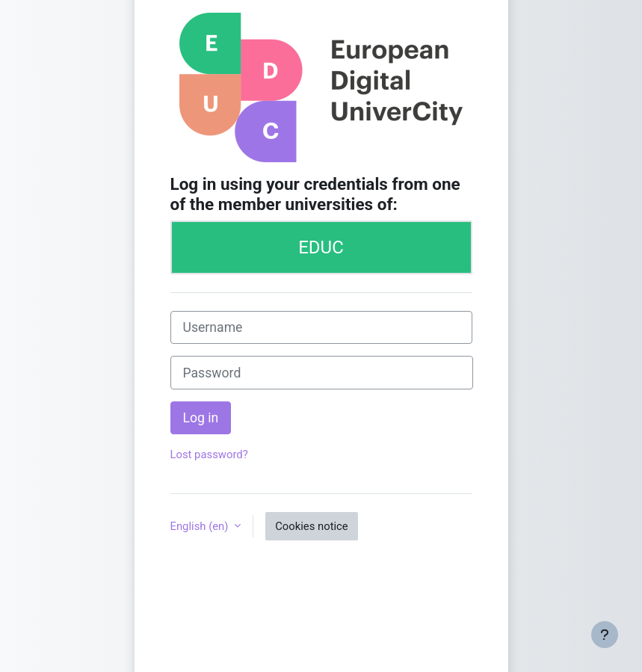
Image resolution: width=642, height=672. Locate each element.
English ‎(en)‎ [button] (201, 526)
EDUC (321, 247)
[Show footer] (605, 635)
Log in (201, 418)
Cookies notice (312, 526)
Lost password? (209, 454)
